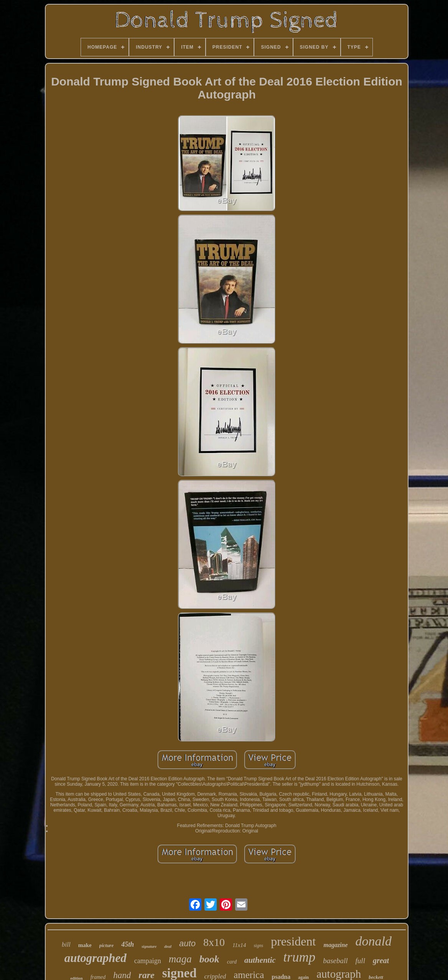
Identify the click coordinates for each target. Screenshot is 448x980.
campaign (148, 961)
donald (374, 941)
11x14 (239, 945)
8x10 (214, 942)
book (209, 959)
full (360, 961)
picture (107, 945)
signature (149, 946)
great (381, 960)
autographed (96, 958)
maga (180, 959)
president (293, 941)
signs (258, 946)
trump (300, 957)
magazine (335, 945)
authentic (260, 960)
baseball (335, 961)
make (85, 945)
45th (128, 944)
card (232, 962)
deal (168, 946)
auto (187, 943)
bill (66, 945)
